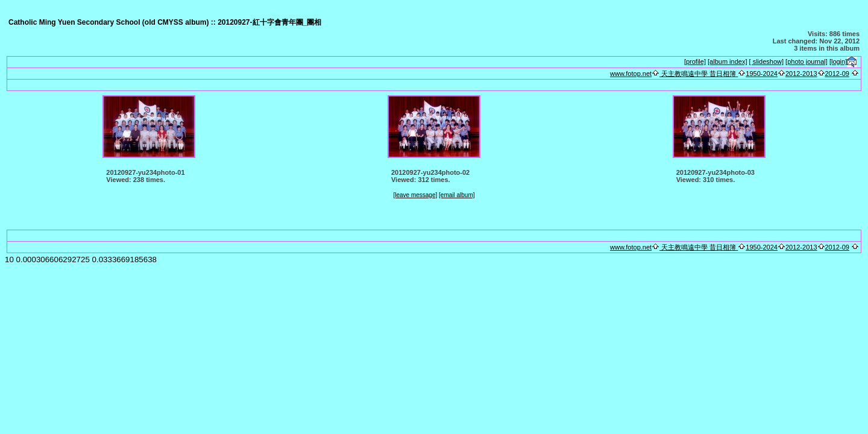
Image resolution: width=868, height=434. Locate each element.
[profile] (695, 61)
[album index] (727, 61)
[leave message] (415, 195)
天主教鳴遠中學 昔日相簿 (699, 74)
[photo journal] (807, 61)
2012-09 (837, 74)
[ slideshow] (766, 61)
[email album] (457, 195)
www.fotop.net (631, 74)
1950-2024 (762, 74)
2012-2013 (801, 74)
